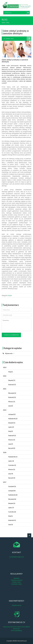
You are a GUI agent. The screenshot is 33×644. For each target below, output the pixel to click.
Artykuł (10, 295)
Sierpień (12, 380)
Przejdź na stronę (16, 605)
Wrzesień (12, 393)
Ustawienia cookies (16, 584)
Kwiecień (12, 384)
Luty (11, 406)
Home (3, 23)
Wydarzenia (9, 353)
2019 (5, 410)
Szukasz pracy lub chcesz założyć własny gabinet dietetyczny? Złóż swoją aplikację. (17, 629)
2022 (5, 376)
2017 (5, 482)
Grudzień (12, 486)
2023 (5, 367)
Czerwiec (12, 465)
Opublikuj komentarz (11, 335)
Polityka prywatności (16, 580)
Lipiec (11, 427)
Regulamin (16, 578)
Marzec (12, 401)
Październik (13, 419)
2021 (5, 389)
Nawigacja (8, 13)
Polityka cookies (16, 582)
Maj (10, 372)
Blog (8, 23)
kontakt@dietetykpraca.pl (17, 557)
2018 (5, 452)
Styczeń (12, 448)
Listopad (12, 414)
